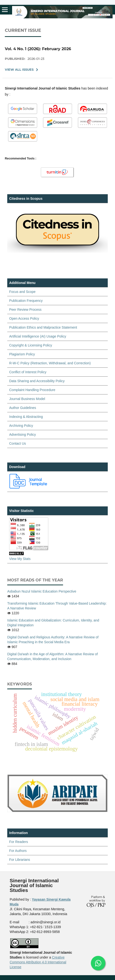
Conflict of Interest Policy (28, 372)
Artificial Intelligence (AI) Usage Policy (38, 336)
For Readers (19, 842)
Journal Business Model (27, 399)
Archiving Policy (21, 426)
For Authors (18, 851)
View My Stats (20, 559)
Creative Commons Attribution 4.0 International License (38, 962)
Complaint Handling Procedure (32, 390)
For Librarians (20, 860)
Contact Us (18, 443)
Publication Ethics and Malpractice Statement (43, 327)
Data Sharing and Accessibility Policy (37, 381)
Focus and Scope (22, 292)
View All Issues (19, 69)
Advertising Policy (23, 435)
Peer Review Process (25, 310)
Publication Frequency (26, 301)
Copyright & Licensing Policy (31, 345)
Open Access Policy (24, 318)
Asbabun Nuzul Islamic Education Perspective (42, 591)
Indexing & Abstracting (26, 417)
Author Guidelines (23, 408)
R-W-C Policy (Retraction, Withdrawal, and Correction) (50, 363)
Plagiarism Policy (22, 354)
